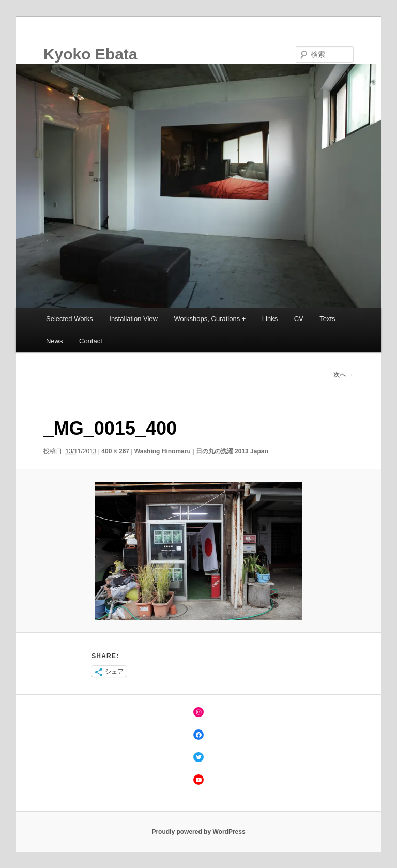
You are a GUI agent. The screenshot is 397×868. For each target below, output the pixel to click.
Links (270, 319)
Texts (327, 319)
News (55, 341)
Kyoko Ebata (90, 54)
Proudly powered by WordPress (198, 832)
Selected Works (70, 319)
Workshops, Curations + (210, 319)
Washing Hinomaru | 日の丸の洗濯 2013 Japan (201, 451)
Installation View (133, 319)
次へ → (343, 375)
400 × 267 (115, 451)
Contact (91, 341)
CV (299, 319)
